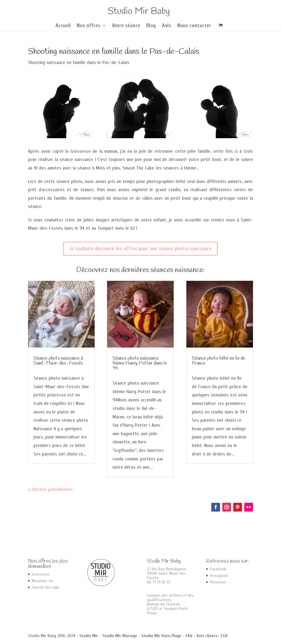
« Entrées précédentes (50, 489)
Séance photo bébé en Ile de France (218, 361)
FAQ (189, 636)
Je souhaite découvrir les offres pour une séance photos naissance (140, 249)
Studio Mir (89, 636)
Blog (151, 26)
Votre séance (126, 26)
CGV (224, 636)
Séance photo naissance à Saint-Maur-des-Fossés (58, 361)
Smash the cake (46, 587)
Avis (167, 26)
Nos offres (89, 26)
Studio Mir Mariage (120, 636)
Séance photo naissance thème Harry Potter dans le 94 (140, 363)
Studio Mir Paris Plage (161, 636)
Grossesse (41, 574)
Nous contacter (194, 26)
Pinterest (218, 582)
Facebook (218, 569)
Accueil (63, 26)
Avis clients (207, 636)
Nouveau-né (42, 581)
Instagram (219, 576)
